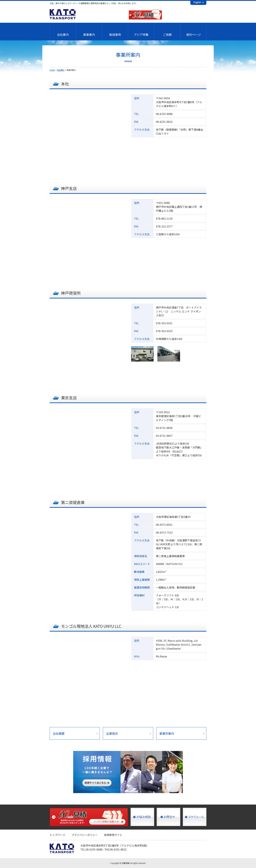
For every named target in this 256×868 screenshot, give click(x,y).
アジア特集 (141, 35)
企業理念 (112, 733)
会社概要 (59, 733)
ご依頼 (167, 35)
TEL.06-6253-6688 (91, 849)
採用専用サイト (113, 835)
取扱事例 (115, 35)
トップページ (57, 835)
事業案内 (89, 35)
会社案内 (63, 35)
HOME (52, 70)
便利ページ (193, 35)
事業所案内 (167, 733)
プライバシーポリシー (85, 835)
